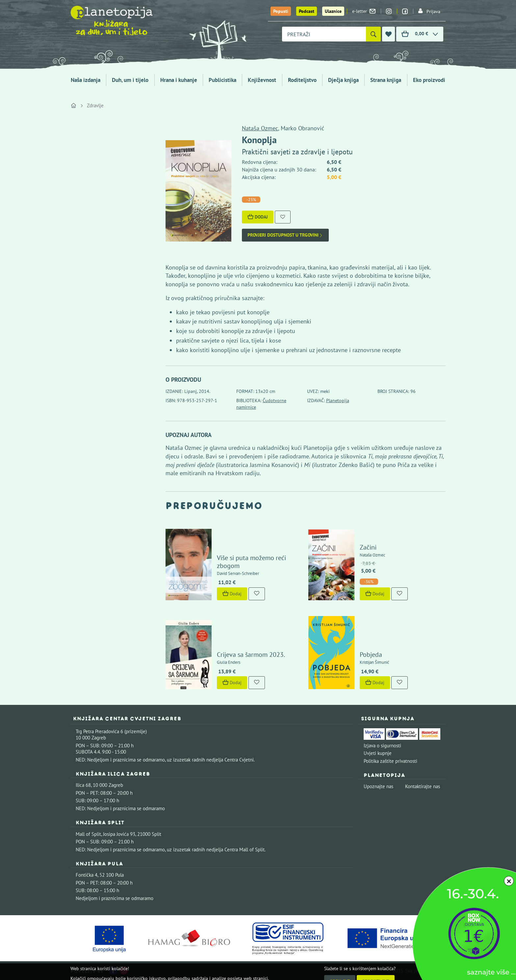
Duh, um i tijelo (130, 80)
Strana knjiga (386, 80)
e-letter (364, 11)
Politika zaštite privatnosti (390, 761)
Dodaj (258, 217)
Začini (368, 547)
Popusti (281, 11)
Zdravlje (95, 105)
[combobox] (324, 34)
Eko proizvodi (429, 80)
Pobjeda (371, 655)
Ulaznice (333, 11)
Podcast (307, 11)
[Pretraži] (373, 34)
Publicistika (222, 80)
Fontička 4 (87, 875)
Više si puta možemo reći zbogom (251, 562)
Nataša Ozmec (260, 128)
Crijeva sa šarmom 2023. (251, 655)
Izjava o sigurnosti (382, 746)
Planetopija (338, 400)
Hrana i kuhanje (179, 80)
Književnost (262, 80)
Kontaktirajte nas (423, 786)
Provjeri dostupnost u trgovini (285, 235)
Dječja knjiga (343, 80)
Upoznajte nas (378, 786)
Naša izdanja (86, 80)
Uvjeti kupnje (378, 753)
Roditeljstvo (302, 80)
